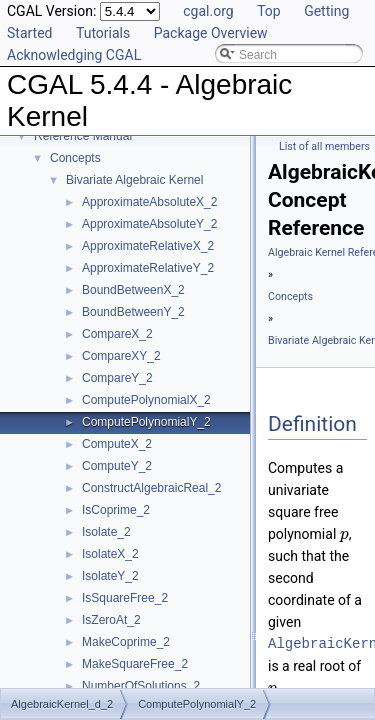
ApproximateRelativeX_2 (148, 246)
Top (269, 11)
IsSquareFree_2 (125, 598)
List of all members (324, 146)
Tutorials (103, 33)
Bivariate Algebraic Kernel (134, 180)
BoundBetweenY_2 (133, 312)
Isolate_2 (106, 532)
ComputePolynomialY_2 (146, 422)
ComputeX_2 (117, 444)
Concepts (75, 158)
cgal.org (208, 11)
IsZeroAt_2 (111, 620)
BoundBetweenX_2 (133, 290)
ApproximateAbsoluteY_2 (149, 224)
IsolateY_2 (110, 576)
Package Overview (211, 33)
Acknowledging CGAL (74, 55)
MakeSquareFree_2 (135, 664)
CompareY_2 (117, 378)
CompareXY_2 (121, 356)
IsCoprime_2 (116, 510)
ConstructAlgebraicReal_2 (151, 488)
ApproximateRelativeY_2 (148, 268)
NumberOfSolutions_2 (141, 686)
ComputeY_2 (117, 466)
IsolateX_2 (110, 554)
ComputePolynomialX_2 (146, 400)
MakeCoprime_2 (126, 642)
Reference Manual (83, 136)
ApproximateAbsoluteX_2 (149, 202)
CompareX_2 (117, 334)
